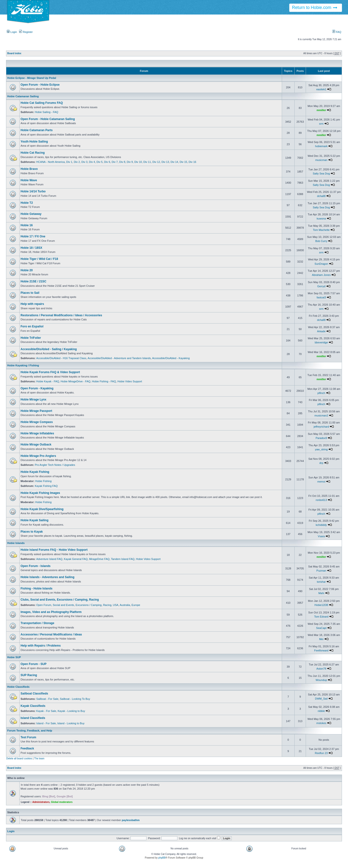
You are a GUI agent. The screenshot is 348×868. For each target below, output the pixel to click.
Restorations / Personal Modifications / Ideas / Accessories (61, 315)
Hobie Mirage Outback (36, 445)
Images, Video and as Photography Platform (51, 612)
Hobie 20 (27, 270)
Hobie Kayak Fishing (35, 472)
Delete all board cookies (19, 759)
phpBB (162, 858)
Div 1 (69, 162)
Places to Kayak (32, 532)
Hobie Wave (29, 180)
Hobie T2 (27, 203)
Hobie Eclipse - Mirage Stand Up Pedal (32, 78)
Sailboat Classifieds (34, 694)
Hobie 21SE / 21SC (33, 281)
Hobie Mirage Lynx (33, 400)
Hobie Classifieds (18, 687)
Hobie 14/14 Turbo (33, 191)
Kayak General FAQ (76, 559)
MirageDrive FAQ (99, 559)
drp (321, 463)
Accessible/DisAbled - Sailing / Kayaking (49, 349)
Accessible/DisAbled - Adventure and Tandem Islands (119, 358)
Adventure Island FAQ (49, 559)
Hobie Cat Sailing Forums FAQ (42, 103)
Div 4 (92, 162)
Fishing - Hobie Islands (36, 589)
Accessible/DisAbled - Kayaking (171, 358)
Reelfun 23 (321, 753)
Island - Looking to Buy (71, 723)
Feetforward (321, 650)
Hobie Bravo (29, 169)
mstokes (321, 723)
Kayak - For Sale (46, 711)
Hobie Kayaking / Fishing (23, 365)
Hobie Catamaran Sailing (23, 96)
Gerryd (321, 286)
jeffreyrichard (321, 427)
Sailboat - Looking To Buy (75, 699)
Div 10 (138, 162)
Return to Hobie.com (315, 8)
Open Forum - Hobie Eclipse (40, 85)
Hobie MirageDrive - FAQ (76, 381)
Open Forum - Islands (36, 566)
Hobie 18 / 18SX (31, 248)
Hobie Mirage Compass (37, 422)
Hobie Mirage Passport (36, 411)
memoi (321, 482)
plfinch (321, 393)
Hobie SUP (14, 657)
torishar (321, 582)
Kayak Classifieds (33, 706)
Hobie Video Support (130, 381)
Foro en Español (32, 326)
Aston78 (321, 669)
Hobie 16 (27, 225)
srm (321, 124)
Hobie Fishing (43, 481)
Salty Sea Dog (321, 174)
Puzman (321, 571)
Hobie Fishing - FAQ (104, 381)
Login (12, 32)
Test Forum (28, 737)
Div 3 (84, 162)
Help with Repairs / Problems (41, 646)
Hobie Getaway (31, 214)
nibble (321, 711)
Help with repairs (32, 304)
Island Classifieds (33, 718)
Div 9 (130, 162)
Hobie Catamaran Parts (37, 130)
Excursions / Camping (89, 605)
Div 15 (183, 162)
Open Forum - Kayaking (37, 388)
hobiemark (321, 146)
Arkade (321, 331)
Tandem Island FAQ (123, 559)
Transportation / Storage (37, 623)
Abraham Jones (321, 275)
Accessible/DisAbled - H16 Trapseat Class (61, 358)
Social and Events (63, 605)
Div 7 (115, 162)
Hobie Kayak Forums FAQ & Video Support (50, 372)
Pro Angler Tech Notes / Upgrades (55, 465)
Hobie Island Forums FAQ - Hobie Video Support (54, 550)
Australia (125, 605)
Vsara (321, 536)
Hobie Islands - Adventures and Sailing (47, 577)
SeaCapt (321, 628)
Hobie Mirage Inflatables (37, 433)
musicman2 (321, 415)
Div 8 (122, 162)
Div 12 (156, 162)
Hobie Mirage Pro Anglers (38, 456)
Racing (107, 605)
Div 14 (174, 162)
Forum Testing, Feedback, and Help (30, 731)
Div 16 (192, 162)
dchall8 (321, 196)
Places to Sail (30, 293)
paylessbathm (131, 820)
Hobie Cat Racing (33, 153)
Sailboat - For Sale (47, 699)
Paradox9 (321, 438)
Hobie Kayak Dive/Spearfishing (42, 509)
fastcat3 (321, 297)
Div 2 (77, 162)
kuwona (321, 219)
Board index (14, 53)
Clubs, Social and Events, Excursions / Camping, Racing (60, 600)
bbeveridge (321, 342)
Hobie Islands (16, 543)
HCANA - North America (51, 162)
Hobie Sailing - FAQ (47, 112)
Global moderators (62, 802)
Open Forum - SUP (33, 664)
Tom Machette (321, 230)
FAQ (337, 32)
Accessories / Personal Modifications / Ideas (51, 634)
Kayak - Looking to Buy (71, 711)
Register (26, 32)
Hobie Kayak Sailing (34, 520)
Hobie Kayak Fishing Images (40, 493)
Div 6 (107, 162)
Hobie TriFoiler (31, 338)
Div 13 (165, 162)
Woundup (321, 680)
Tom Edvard (321, 617)
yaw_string (321, 449)
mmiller (321, 110)
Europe (136, 605)
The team (39, 759)
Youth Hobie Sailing (34, 142)
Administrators (41, 802)
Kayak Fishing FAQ (46, 486)
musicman (321, 160)
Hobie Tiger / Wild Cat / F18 (39, 259)
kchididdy (321, 525)
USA (116, 605)
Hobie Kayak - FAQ (48, 381)
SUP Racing (29, 675)
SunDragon (321, 264)
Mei (321, 639)
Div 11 (147, 162)
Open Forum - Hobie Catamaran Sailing (48, 119)
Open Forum (44, 605)
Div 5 (99, 162)
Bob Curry (321, 241)
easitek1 (321, 89)
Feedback (27, 748)
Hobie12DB (321, 605)
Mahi (321, 593)
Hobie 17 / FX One (33, 236)
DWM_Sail (321, 699)
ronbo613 (321, 500)
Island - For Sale (46, 723)
